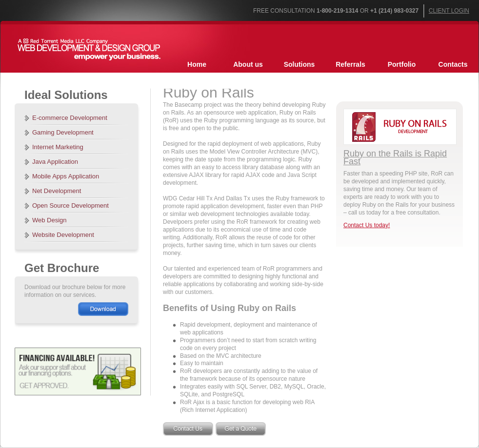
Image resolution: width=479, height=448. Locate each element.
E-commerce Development (70, 118)
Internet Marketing (58, 147)
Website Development (63, 235)
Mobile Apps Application (66, 176)
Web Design (50, 220)
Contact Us (188, 429)
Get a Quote (241, 429)
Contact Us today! (367, 225)
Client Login (449, 11)
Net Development (57, 191)
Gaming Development (63, 132)
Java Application (55, 162)
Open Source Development (70, 205)
